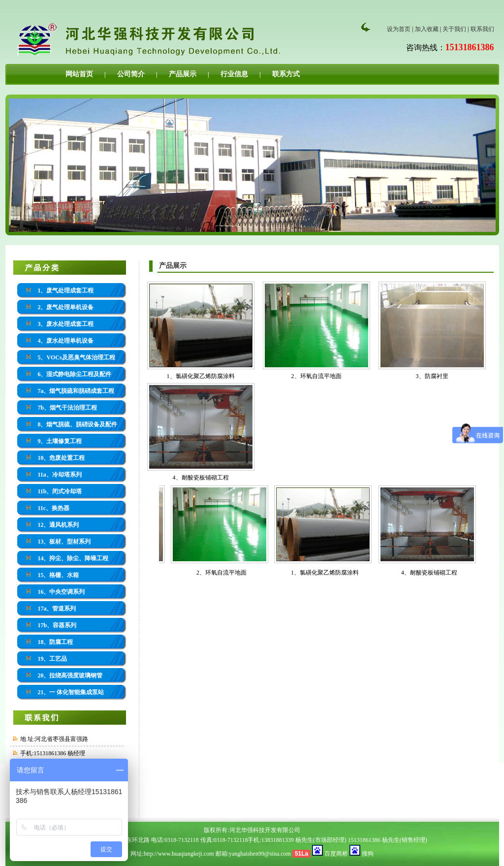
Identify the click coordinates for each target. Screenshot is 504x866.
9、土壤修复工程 (60, 441)
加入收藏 (427, 29)
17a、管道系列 (57, 609)
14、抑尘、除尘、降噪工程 (73, 558)
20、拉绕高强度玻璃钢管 (70, 675)
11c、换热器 (53, 508)
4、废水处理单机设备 (65, 341)
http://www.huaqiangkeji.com (179, 854)
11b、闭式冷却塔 (60, 491)
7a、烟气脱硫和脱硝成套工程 (76, 391)
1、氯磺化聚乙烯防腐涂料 (201, 376)
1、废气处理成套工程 (65, 290)
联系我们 (482, 29)
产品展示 (183, 74)
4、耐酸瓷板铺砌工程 (201, 478)
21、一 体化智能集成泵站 (71, 692)
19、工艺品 (52, 659)
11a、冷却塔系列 (59, 475)
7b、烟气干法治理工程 (67, 408)
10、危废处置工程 (61, 458)
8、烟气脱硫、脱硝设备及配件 (77, 424)
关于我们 (454, 29)
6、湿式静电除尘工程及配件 (74, 374)
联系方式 (286, 74)
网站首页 (79, 74)
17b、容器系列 (57, 625)
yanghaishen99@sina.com (260, 854)
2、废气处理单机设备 (65, 307)
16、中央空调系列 (61, 592)
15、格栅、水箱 (58, 575)
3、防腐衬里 (432, 376)
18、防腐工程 (55, 642)
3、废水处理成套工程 (65, 324)
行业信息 (234, 74)
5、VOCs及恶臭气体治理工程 (76, 357)
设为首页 (399, 29)
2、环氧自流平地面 (316, 376)
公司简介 (131, 74)
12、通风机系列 (58, 525)
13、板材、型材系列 (64, 542)
